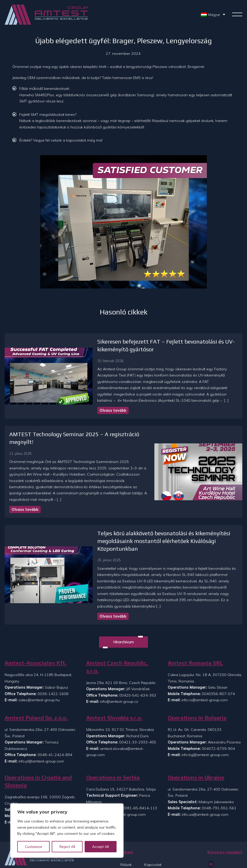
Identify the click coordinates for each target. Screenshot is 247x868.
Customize (34, 847)
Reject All (67, 847)
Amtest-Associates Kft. (36, 636)
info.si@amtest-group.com (41, 795)
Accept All (101, 847)
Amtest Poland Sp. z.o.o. (36, 691)
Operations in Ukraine (196, 751)
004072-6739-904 (218, 722)
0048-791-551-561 (219, 782)
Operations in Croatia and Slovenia (38, 755)
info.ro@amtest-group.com (205, 673)
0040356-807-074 (218, 667)
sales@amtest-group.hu (39, 673)
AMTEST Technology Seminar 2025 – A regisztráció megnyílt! (87, 428)
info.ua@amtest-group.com (205, 788)
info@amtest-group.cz (119, 675)
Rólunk (126, 838)
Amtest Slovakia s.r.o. (114, 691)
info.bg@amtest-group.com (205, 728)
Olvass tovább (96, 404)
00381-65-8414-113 (139, 782)
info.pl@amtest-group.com (41, 734)
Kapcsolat (153, 838)
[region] (67, 831)
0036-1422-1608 (53, 667)
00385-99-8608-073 (57, 789)
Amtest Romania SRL (195, 636)
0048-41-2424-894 (55, 728)
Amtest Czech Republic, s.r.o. (117, 640)
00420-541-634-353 (138, 669)
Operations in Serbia (113, 751)
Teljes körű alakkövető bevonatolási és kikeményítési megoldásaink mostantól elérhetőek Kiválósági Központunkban (147, 521)
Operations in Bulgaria (197, 691)
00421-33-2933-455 (138, 716)
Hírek (125, 847)
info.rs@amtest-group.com (123, 788)
